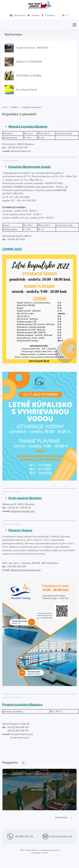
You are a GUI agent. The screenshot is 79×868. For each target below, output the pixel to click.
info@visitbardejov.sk (57, 837)
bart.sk (45, 853)
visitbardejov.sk (32, 850)
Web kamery (17, 15)
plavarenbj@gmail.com (23, 511)
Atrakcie (15, 107)
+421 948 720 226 (20, 837)
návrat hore (61, 817)
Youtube (33, 15)
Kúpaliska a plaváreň (32, 107)
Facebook (47, 15)
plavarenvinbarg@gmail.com (26, 570)
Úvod (5, 107)
